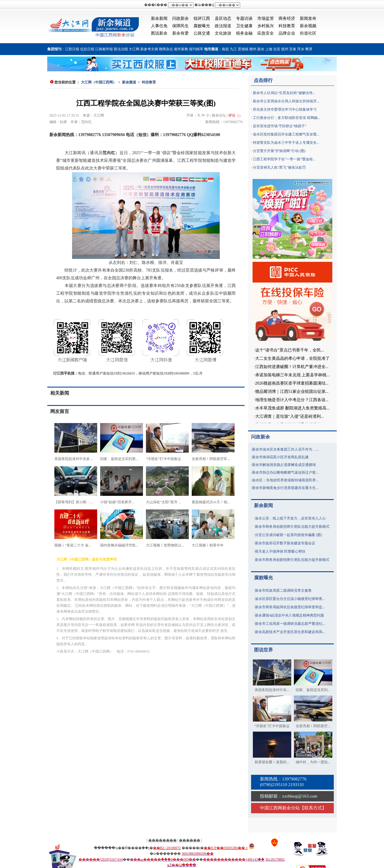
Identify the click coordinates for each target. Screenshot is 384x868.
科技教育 (287, 26)
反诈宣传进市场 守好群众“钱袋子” (280, 126)
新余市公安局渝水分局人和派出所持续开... (286, 101)
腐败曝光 (202, 26)
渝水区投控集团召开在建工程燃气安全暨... (286, 134)
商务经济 (287, 18)
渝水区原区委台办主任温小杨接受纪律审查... (290, 599)
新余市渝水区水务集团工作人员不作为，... (285, 449)
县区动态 (223, 18)
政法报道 (223, 26)
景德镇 (243, 49)
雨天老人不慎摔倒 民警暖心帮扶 (280, 551)
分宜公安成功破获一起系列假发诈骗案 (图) (288, 535)
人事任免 (159, 26)
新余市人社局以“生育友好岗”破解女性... (284, 93)
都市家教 (181, 49)
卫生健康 (244, 26)
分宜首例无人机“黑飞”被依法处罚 (279, 167)
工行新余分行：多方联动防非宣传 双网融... (287, 118)
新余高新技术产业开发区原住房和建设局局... (290, 632)
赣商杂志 (166, 49)
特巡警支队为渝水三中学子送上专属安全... (286, 143)
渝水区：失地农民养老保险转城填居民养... (285, 480)
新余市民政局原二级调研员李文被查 (283, 591)
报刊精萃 (196, 49)
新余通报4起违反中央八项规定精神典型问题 (289, 615)
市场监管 (266, 18)
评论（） (235, 115)
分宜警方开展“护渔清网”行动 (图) (279, 151)
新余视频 (308, 26)
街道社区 (308, 33)
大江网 (134, 49)
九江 (233, 49)
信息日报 (87, 49)
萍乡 (301, 49)
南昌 (225, 49)
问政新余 (180, 18)
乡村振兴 (266, 26)
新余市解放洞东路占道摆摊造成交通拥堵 (284, 465)
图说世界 (263, 650)
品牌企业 (287, 33)
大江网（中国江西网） (99, 82)
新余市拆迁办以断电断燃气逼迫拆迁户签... (285, 472)
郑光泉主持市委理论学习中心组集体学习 (285, 109)
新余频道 (129, 82)
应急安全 (266, 33)
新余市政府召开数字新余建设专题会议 (285, 543)
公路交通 (202, 33)
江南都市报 (104, 49)
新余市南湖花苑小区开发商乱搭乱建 (280, 457)
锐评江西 (202, 18)
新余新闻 (159, 18)
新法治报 (121, 49)
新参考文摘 (149, 49)
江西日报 (72, 49)
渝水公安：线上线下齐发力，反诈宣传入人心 (290, 518)
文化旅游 (223, 33)
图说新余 (159, 33)
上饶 (269, 49)
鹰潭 (309, 49)
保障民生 (180, 26)
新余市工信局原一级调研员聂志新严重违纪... (290, 624)
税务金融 (244, 33)
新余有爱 (180, 33)
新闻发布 (308, 18)
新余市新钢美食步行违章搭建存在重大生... (285, 488)
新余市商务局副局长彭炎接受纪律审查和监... (290, 607)
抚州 (285, 49)
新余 (261, 49)
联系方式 (313, 808)
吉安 (277, 49)
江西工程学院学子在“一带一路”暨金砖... (284, 159)
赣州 (253, 49)
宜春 (293, 49)
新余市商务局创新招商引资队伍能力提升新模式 (292, 527)
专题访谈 (244, 18)
